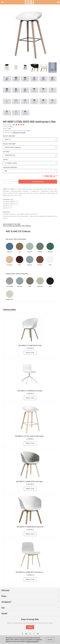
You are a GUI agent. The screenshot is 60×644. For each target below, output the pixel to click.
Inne (30, 608)
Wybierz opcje (30, 353)
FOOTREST (6, 152)
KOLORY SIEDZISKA (9, 136)
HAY (19, 224)
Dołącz (30, 627)
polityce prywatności (33, 641)
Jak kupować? (30, 602)
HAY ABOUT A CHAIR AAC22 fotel (30, 345)
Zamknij (50, 640)
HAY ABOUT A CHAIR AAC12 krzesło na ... (30, 572)
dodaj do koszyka (38, 182)
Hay (11, 127)
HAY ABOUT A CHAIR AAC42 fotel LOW (30, 527)
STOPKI (5, 160)
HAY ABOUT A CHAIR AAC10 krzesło (30, 391)
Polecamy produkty (9, 309)
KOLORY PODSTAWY (9, 144)
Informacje (30, 590)
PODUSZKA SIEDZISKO (10, 167)
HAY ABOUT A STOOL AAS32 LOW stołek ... (30, 436)
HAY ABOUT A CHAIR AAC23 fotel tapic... (30, 481)
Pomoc (30, 596)
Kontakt (4, 613)
